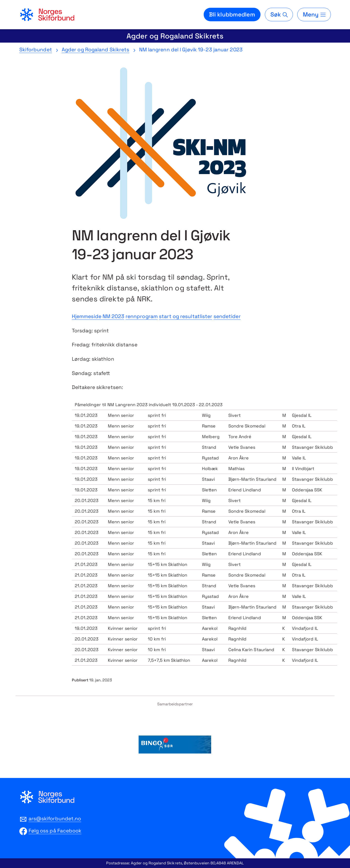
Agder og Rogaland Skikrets (175, 36)
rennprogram (142, 316)
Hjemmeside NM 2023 (98, 316)
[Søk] (279, 15)
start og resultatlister (186, 316)
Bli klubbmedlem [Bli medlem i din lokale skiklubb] (232, 14)
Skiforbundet (36, 49)
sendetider (227, 316)
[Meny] (314, 15)
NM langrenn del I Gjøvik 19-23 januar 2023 (191, 49)
